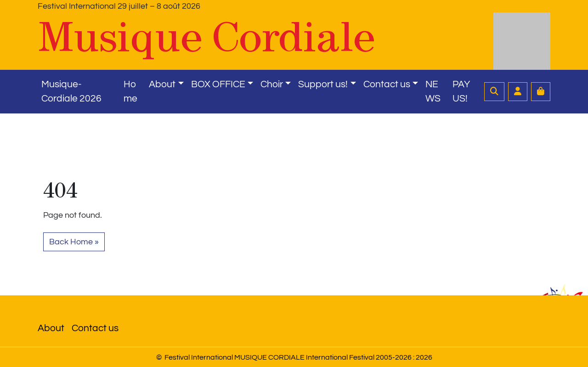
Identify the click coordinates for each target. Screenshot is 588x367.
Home (130, 92)
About (162, 84)
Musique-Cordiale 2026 (71, 92)
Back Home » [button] (74, 242)
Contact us (387, 84)
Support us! (323, 84)
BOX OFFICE (218, 84)
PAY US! (461, 92)
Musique (206, 37)
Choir (272, 84)
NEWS (433, 92)
